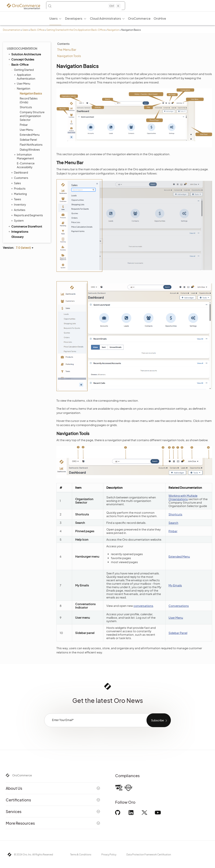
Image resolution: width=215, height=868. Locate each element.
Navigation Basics (31, 93)
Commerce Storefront (25, 226)
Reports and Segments (27, 215)
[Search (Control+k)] (84, 6)
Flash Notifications (31, 145)
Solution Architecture (24, 54)
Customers (20, 178)
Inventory (19, 204)
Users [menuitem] (53, 18)
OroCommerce (22, 775)
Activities (19, 210)
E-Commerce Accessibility (26, 165)
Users (25, 30)
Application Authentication (25, 76)
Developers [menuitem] (74, 18)
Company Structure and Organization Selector (32, 116)
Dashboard (20, 172)
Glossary (17, 237)
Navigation (113, 30)
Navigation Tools (69, 56)
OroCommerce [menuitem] (139, 18)
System (18, 220)
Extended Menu (30, 135)
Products (19, 188)
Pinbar (24, 125)
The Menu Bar (67, 50)
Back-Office (37, 30)
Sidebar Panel (28, 140)
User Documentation (22, 48)
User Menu (23, 83)
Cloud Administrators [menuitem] (105, 18)
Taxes (17, 199)
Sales (16, 183)
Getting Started (23, 70)
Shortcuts (26, 107)
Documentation (12, 30)
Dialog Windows (30, 149)
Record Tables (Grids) (29, 100)
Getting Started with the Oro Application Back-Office (76, 30)
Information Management (24, 156)
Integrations (18, 231)
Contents (63, 44)
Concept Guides (21, 59)
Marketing (19, 194)
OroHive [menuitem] (160, 18)
